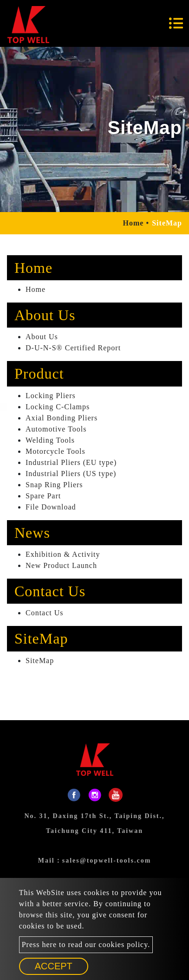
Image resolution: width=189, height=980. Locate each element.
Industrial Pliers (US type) (71, 474)
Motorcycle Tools (55, 451)
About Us (42, 337)
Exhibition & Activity (63, 554)
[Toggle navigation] (176, 23)
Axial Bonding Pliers (62, 418)
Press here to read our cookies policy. (86, 945)
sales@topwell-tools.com (107, 861)
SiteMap (40, 661)
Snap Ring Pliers (54, 485)
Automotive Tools (56, 429)
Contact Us (45, 613)
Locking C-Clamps (58, 407)
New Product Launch (61, 565)
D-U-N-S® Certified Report (73, 348)
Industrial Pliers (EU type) (71, 462)
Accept (54, 966)
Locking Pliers (51, 396)
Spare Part (43, 496)
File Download (51, 507)
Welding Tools (50, 440)
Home (134, 223)
